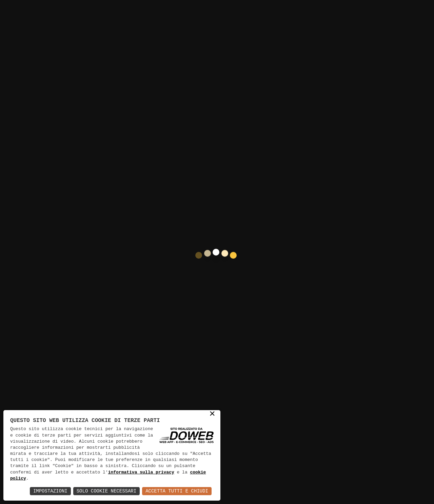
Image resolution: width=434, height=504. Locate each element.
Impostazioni (50, 491)
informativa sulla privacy (141, 472)
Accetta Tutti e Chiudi (177, 491)
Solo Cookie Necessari (106, 491)
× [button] (212, 414)
